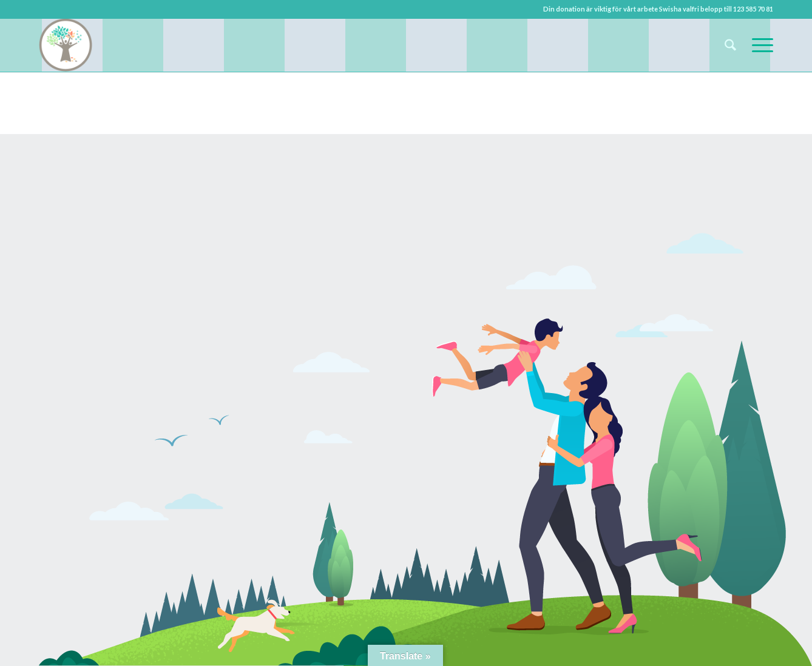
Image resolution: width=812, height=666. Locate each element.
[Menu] (759, 45)
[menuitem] (730, 45)
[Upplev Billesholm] (66, 45)
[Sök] (730, 45)
